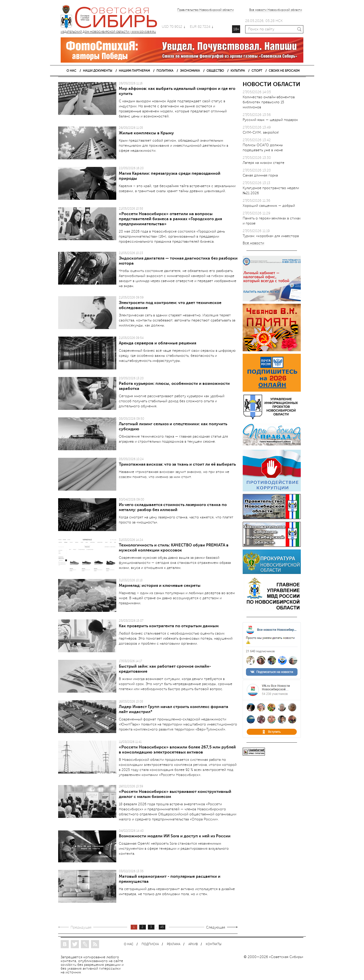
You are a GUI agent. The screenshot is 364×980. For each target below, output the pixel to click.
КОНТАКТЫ (214, 944)
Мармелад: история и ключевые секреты (160, 586)
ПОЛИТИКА (165, 71)
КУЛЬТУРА (238, 71)
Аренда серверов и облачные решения (157, 343)
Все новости (253, 243)
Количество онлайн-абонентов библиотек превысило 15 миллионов (269, 102)
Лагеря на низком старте (264, 163)
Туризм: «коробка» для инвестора (271, 236)
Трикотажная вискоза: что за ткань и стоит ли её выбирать (177, 464)
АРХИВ (193, 944)
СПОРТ (257, 71)
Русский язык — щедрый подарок (270, 120)
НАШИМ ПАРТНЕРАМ (134, 71)
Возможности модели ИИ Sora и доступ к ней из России (175, 836)
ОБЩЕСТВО (215, 71)
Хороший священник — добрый (269, 206)
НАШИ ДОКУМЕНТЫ (98, 71)
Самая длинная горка (260, 175)
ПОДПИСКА (150, 944)
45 (162, 927)
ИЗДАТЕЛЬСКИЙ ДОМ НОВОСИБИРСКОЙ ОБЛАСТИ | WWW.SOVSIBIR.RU (111, 18)
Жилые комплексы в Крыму (146, 133)
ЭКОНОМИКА (190, 71)
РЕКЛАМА (174, 944)
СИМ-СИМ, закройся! (261, 132)
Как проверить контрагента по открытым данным (169, 626)
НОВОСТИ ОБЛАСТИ (271, 84)
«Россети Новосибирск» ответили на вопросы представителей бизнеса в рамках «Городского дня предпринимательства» (170, 219)
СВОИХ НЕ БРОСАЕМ (284, 71)
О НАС (71, 71)
